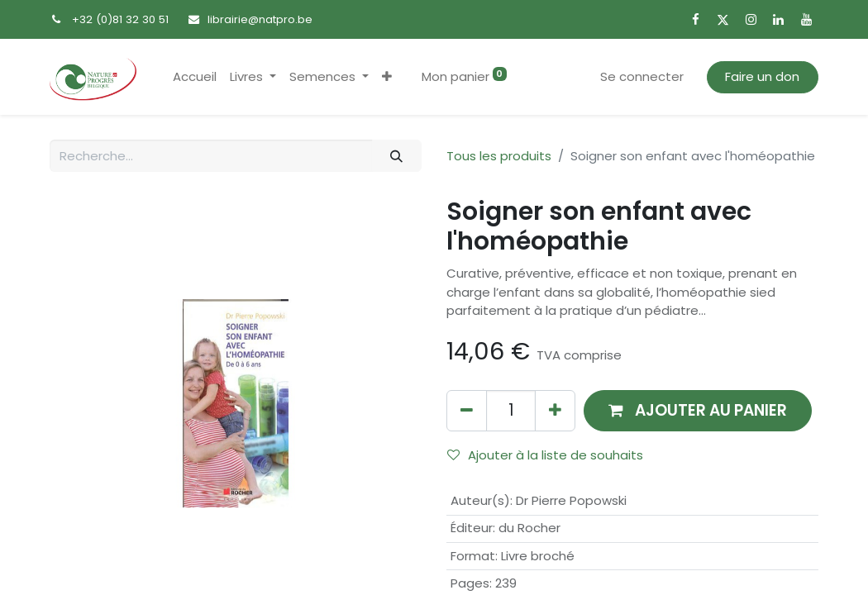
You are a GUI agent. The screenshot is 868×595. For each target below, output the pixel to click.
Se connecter (642, 76)
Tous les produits (499, 156)
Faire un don (762, 76)
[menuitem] (195, 77)
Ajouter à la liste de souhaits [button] (545, 455)
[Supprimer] (467, 410)
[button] (387, 77)
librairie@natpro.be (260, 19)
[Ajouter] (555, 410)
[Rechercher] (397, 156)
